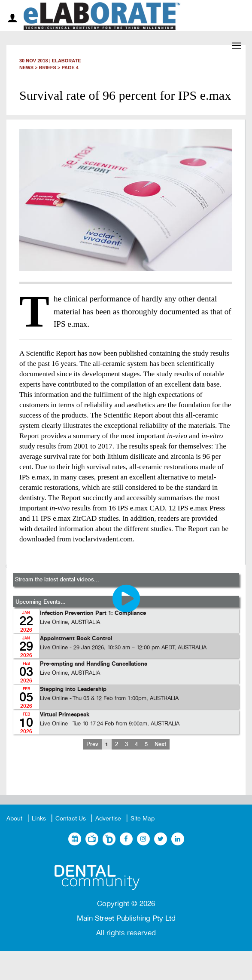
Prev (92, 744)
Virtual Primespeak (65, 715)
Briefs (48, 68)
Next (160, 744)
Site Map (143, 819)
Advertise (108, 819)
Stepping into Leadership (73, 690)
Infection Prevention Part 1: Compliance (93, 613)
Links (39, 819)
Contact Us (71, 819)
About (14, 819)
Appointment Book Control (76, 639)
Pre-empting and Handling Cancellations (94, 664)
